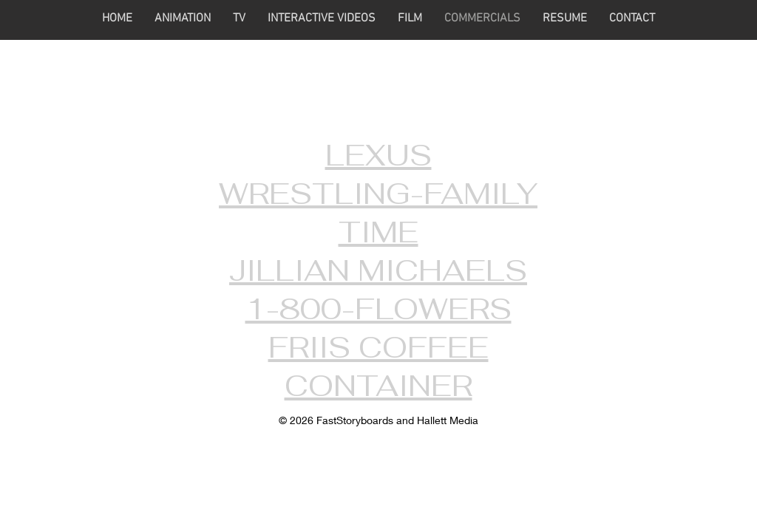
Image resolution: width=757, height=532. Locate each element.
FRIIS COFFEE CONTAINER (378, 366)
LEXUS (378, 155)
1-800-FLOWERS (378, 309)
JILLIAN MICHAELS (378, 270)
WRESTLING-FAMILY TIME (378, 213)
